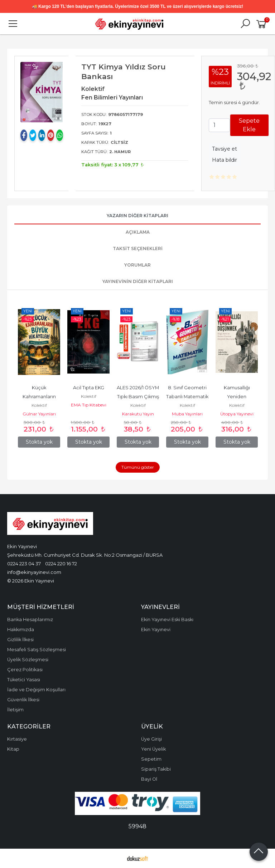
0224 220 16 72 (61, 564)
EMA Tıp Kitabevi (89, 405)
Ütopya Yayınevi (237, 414)
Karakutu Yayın (138, 414)
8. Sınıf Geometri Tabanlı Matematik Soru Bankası (188, 397)
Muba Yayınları (187, 414)
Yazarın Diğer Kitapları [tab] (137, 216)
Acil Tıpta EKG (89, 388)
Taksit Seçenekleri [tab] (138, 248)
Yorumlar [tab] (137, 265)
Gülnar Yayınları (39, 414)
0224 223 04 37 (24, 564)
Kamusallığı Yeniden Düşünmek (237, 397)
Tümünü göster (138, 467)
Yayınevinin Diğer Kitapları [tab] (138, 281)
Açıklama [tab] (138, 232)
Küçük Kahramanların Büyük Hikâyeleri (39, 397)
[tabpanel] (42, 92)
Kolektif (39, 405)
